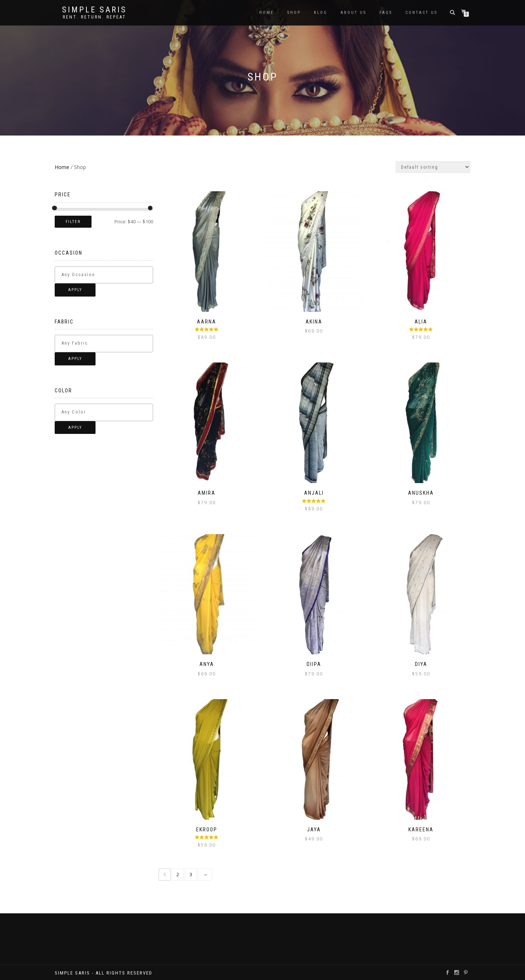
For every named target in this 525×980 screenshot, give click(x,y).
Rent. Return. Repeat (94, 17)
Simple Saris (94, 10)
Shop (294, 13)
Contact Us (421, 13)
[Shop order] (433, 167)
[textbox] (110, 275)
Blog (321, 13)
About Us (353, 13)
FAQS (386, 13)
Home (267, 13)
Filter (73, 222)
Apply (75, 290)
